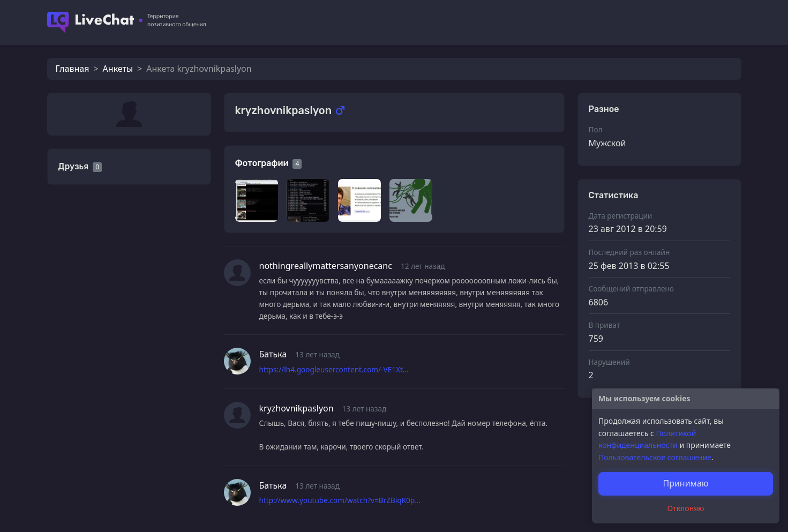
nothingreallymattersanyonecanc (326, 266)
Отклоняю (686, 508)
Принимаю (685, 483)
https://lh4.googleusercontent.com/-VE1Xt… (334, 369)
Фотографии (262, 163)
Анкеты (118, 69)
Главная (73, 69)
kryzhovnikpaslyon (297, 408)
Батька (273, 354)
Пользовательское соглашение (655, 457)
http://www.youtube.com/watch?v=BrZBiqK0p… (340, 500)
